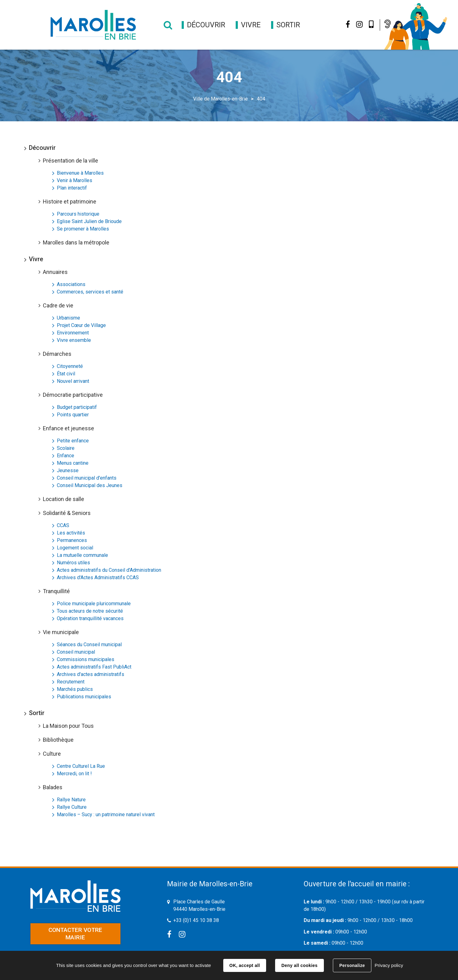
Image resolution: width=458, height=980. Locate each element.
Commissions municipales (86, 659)
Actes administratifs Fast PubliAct (94, 667)
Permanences (72, 540)
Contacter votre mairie (75, 934)
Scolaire (66, 448)
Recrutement (71, 682)
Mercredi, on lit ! (74, 774)
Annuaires (55, 272)
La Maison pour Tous (68, 726)
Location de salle (63, 499)
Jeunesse (68, 470)
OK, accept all (245, 965)
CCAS (63, 525)
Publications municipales (84, 697)
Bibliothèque (58, 740)
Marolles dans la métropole (76, 242)
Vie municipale (61, 632)
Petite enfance (73, 441)
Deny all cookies (299, 965)
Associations (71, 284)
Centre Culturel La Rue (81, 766)
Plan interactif (72, 188)
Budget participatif (77, 407)
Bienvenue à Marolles (80, 173)
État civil (66, 374)
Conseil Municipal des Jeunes (90, 485)
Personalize (352, 965)
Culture (52, 754)
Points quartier (73, 415)
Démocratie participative (73, 395)
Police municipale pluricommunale (94, 604)
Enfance (66, 456)
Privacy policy (389, 965)
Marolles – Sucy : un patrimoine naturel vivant (106, 814)
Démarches (57, 354)
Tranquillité (56, 591)
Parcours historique (78, 214)
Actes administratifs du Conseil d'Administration (109, 570)
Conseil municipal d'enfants (87, 478)
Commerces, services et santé (90, 292)
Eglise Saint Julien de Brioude (89, 221)
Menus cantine (73, 463)
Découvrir (42, 148)
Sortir (37, 713)
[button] (206, 25)
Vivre (36, 259)
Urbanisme (68, 318)
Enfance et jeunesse (68, 428)
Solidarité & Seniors (67, 513)
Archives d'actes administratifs (91, 674)
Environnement (73, 333)
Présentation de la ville (70, 161)
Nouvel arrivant (73, 381)
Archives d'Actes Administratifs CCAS (98, 577)
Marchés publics (75, 689)
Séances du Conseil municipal (89, 644)
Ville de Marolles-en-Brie (220, 99)
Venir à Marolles (75, 180)
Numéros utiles (73, 563)
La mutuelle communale (82, 555)
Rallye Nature (71, 800)
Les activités (71, 533)
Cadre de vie (58, 305)
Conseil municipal (76, 652)
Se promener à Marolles (83, 229)
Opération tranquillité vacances (90, 618)
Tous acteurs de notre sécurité (90, 611)
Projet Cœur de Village (81, 325)
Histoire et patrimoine (70, 201)
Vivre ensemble (74, 340)
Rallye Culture (72, 807)
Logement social (75, 548)
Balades (53, 787)
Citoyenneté (70, 366)
